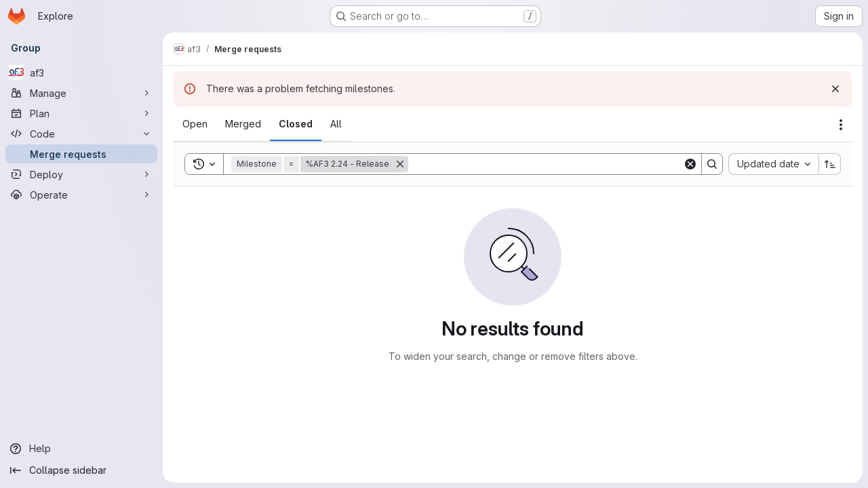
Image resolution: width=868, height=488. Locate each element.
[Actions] (841, 125)
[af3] (81, 73)
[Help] (81, 449)
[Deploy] (81, 174)
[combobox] (773, 164)
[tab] (195, 124)
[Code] (81, 134)
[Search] (546, 164)
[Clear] (690, 164)
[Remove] (400, 164)
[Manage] (81, 93)
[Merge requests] (81, 154)
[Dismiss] (835, 89)
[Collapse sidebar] (81, 470)
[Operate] (81, 195)
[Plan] (81, 113)
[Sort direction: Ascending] (830, 164)
